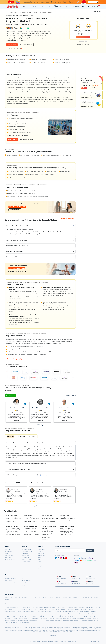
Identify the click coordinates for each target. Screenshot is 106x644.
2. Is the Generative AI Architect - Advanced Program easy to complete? (26, 464)
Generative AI (14, 12)
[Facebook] (58, 558)
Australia (75, 582)
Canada (74, 577)
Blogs (39, 559)
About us (8, 550)
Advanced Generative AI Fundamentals (17, 226)
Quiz (39, 569)
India (88, 577)
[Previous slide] (39, 425)
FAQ (23, 578)
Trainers (40, 563)
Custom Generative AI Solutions (15, 251)
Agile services (25, 553)
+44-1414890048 (61, 584)
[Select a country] (95, 641)
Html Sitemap (25, 586)
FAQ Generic (32, 436)
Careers (7, 553)
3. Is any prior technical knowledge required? (19, 469)
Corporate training (26, 559)
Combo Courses (59, 7)
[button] (25, 7)
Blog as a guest (25, 557)
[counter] (99, 83)
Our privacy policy (35, 641)
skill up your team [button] (86, 97)
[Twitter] (63, 558)
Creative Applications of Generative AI (17, 246)
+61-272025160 (76, 584)
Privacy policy (25, 582)
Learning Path (41, 565)
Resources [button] (76, 7)
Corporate (84, 7)
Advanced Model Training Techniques (17, 240)
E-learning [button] (68, 7)
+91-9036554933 (91, 579)
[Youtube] (66, 558)
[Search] (43, 7)
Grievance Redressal (10, 559)
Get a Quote (25, 49)
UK (58, 582)
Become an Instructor (11, 578)
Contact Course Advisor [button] (88, 106)
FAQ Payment (21, 436)
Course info (41, 561)
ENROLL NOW (83, 37)
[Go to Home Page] (7, 12)
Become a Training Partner (12, 582)
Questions (40, 567)
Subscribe (90, 550)
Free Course (41, 553)
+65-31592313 (90, 584)
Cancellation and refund (28, 584)
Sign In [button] (93, 7)
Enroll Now (84, 88)
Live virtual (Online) (26, 550)
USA (59, 577)
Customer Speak (9, 555)
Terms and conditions (27, 580)
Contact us (8, 557)
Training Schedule (26, 561)
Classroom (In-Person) (27, 552)
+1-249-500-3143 (76, 579)
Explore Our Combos (84, 44)
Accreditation (9, 552)
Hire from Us (8, 580)
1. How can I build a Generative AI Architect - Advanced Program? (25, 443)
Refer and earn (25, 555)
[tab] (81, 42)
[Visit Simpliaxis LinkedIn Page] (25, 404)
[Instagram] (61, 558)
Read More (16, 420)
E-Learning (40, 552)
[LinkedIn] (55, 558)
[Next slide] (42, 425)
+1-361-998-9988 (61, 579)
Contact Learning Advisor (17, 271)
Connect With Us (15, 210)
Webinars (40, 557)
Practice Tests (41, 555)
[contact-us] (89, 7)
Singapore (90, 581)
